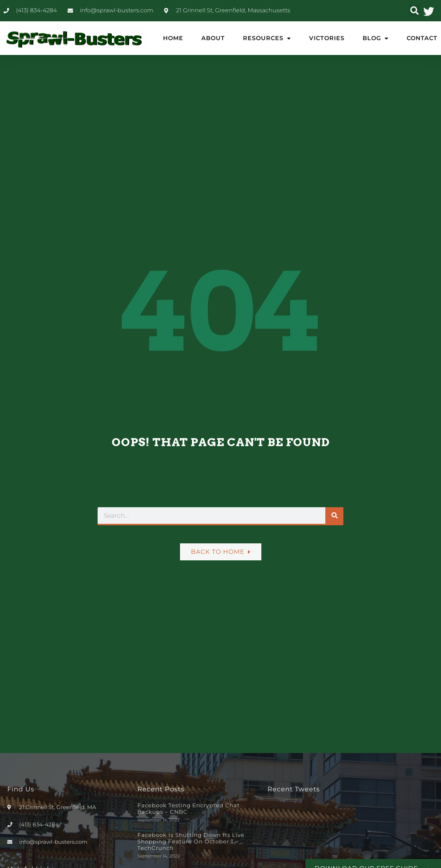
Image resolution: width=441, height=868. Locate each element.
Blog (376, 38)
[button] (414, 11)
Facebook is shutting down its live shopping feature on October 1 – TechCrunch (191, 841)
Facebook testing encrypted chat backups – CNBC (189, 809)
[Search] (334, 516)
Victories (327, 38)
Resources (267, 38)
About (213, 38)
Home (173, 38)
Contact (422, 38)
